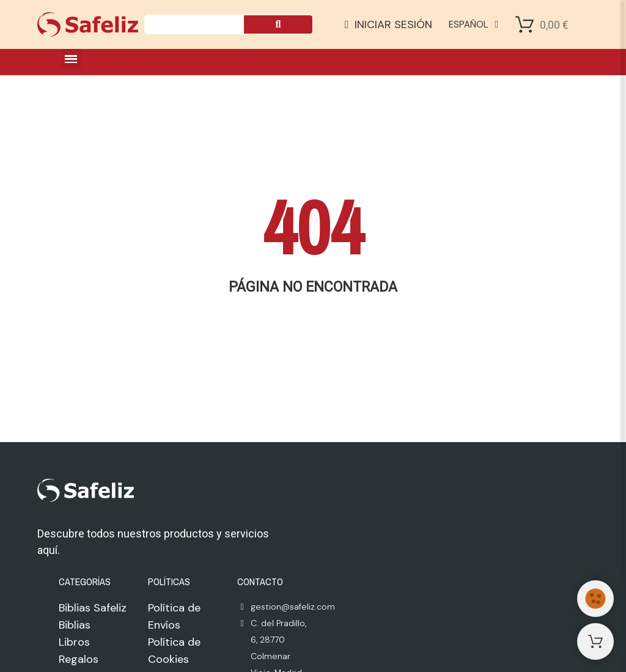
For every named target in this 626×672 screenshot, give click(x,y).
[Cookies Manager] (595, 599)
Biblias (75, 625)
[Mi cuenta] (389, 24)
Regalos (79, 659)
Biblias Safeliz (93, 608)
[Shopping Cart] (525, 24)
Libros (74, 642)
